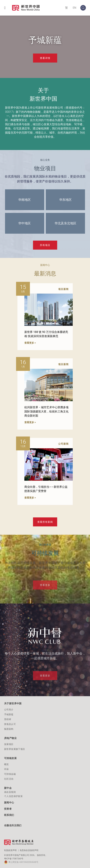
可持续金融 (10, 774)
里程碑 (8, 719)
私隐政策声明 (10, 850)
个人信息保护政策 (13, 796)
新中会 (8, 788)
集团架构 (9, 729)
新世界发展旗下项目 (15, 749)
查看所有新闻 (45, 522)
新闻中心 (9, 803)
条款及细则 (10, 792)
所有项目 (45, 245)
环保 (6, 769)
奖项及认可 (10, 724)
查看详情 (45, 58)
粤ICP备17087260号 (14, 859)
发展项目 (9, 744)
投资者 (8, 809)
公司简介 (9, 710)
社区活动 (9, 779)
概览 (6, 764)
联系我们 (9, 815)
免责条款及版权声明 (29, 850)
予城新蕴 (9, 714)
